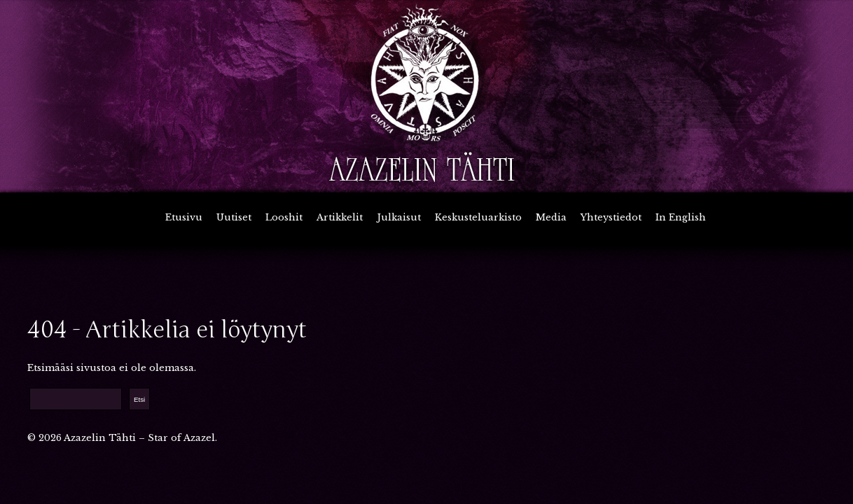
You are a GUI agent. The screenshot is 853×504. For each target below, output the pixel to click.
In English (681, 217)
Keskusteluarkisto (478, 217)
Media (551, 217)
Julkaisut (399, 217)
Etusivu (184, 217)
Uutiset (234, 217)
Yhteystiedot (611, 217)
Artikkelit (340, 217)
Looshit (284, 217)
